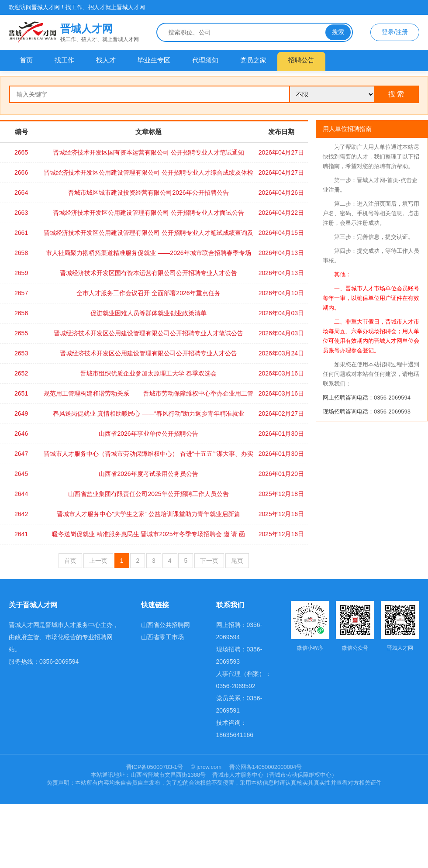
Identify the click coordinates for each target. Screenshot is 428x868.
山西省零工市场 (162, 637)
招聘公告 (301, 60)
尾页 (237, 561)
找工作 (64, 60)
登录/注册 (395, 32)
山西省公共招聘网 (166, 625)
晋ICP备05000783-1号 (155, 767)
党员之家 (253, 60)
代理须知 (205, 60)
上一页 (98, 561)
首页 (26, 60)
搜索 (338, 32)
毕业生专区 (154, 60)
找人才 (106, 60)
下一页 (209, 561)
